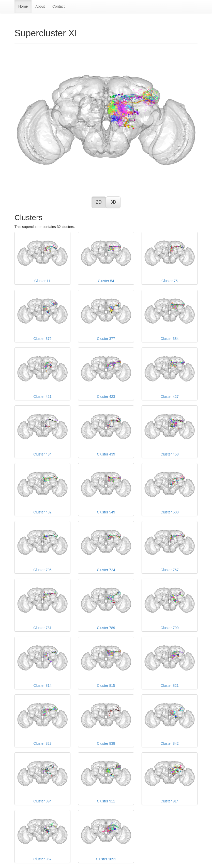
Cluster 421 (42, 374)
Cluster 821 (170, 663)
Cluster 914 (170, 779)
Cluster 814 (42, 663)
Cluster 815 (106, 663)
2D (99, 202)
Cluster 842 (170, 721)
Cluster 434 (42, 432)
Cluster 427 (170, 374)
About (40, 6)
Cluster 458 (170, 432)
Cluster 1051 (106, 836)
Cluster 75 (170, 258)
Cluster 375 (42, 316)
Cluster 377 (106, 316)
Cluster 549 (106, 489)
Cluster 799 (170, 605)
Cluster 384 (170, 316)
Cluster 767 (170, 547)
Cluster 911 (106, 779)
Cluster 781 (42, 605)
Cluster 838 (106, 721)
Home (23, 6)
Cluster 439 (106, 432)
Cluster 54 (106, 258)
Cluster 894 (42, 779)
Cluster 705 (42, 547)
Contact (58, 6)
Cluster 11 (42, 258)
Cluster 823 (42, 721)
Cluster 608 (170, 489)
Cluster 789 (106, 605)
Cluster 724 (106, 547)
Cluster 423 (106, 374)
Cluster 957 (42, 836)
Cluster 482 (42, 489)
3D (113, 202)
